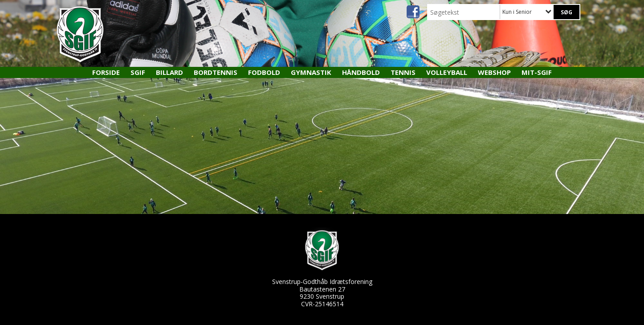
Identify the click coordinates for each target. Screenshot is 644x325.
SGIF (138, 72)
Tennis (403, 72)
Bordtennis (216, 72)
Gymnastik (311, 72)
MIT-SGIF (537, 72)
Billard (169, 72)
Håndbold (361, 72)
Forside (106, 72)
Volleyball (447, 72)
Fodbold (264, 72)
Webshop (494, 72)
